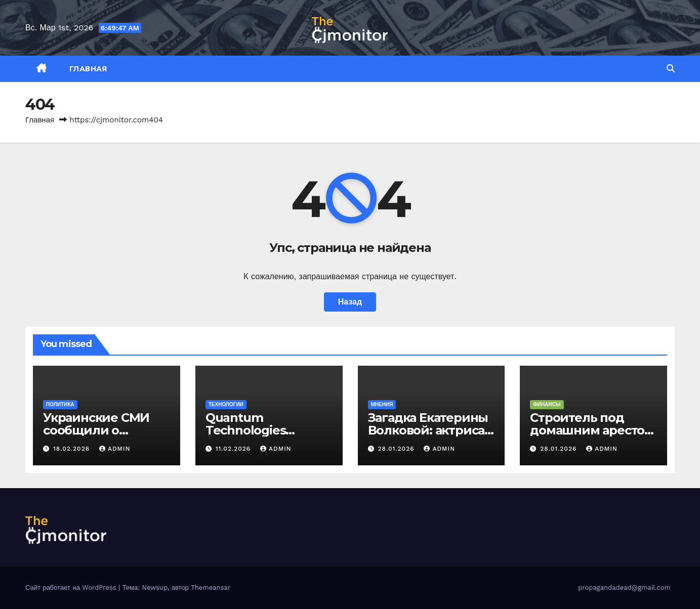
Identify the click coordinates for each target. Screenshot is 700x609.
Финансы (547, 404)
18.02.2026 (73, 449)
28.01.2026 (397, 449)
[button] (671, 69)
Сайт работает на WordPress (72, 588)
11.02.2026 (234, 449)
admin (115, 449)
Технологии (226, 404)
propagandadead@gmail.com (624, 588)
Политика (60, 404)
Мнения (382, 404)
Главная (88, 69)
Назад (350, 302)
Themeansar (211, 588)
